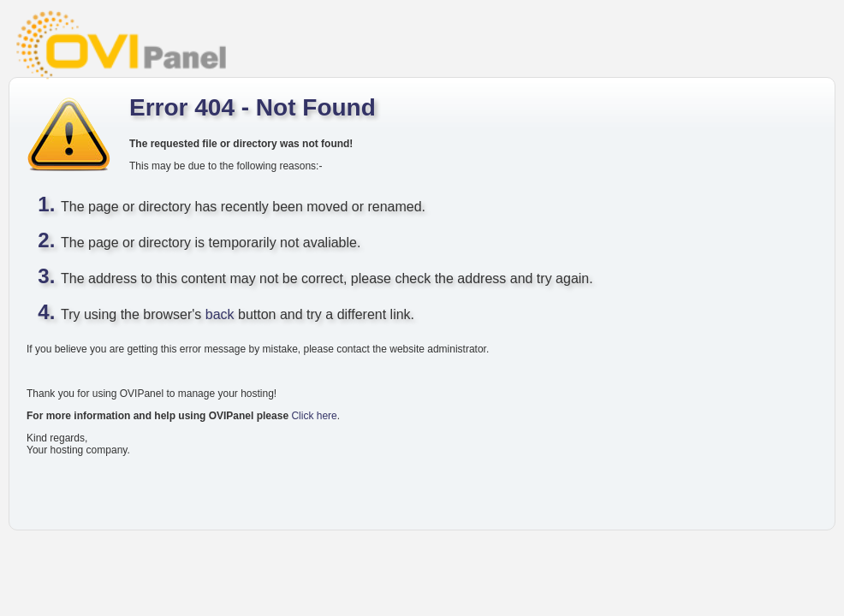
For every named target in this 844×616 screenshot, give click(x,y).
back (220, 314)
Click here (314, 416)
